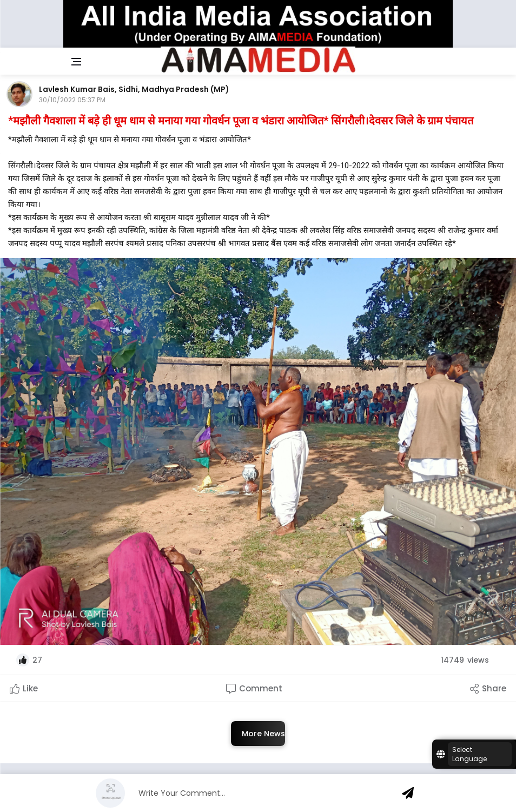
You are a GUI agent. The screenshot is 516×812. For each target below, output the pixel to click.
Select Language (469, 754)
